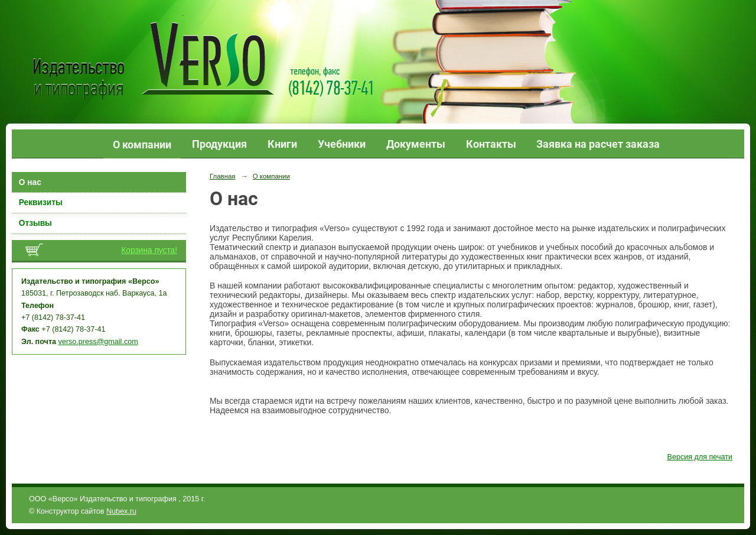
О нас (30, 182)
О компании (142, 145)
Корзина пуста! (149, 250)
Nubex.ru (121, 511)
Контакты (491, 144)
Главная (223, 176)
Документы (416, 144)
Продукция (219, 144)
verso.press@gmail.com (98, 342)
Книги (282, 144)
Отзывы (35, 223)
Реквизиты (41, 202)
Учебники (342, 144)
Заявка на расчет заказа (598, 144)
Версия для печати (700, 457)
